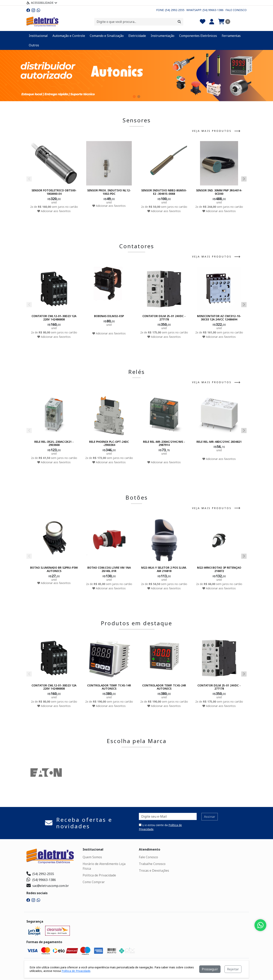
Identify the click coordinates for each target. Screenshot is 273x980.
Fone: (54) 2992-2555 (170, 10)
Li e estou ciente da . (160, 827)
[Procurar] (179, 22)
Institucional (38, 36)
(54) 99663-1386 (41, 880)
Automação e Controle (69, 36)
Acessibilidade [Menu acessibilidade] (42, 3)
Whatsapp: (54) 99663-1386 (205, 10)
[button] (134, 97)
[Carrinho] (224, 22)
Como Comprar (94, 882)
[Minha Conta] (212, 22)
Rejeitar (233, 969)
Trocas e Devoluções (154, 870)
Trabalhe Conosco (152, 864)
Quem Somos (92, 857)
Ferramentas (231, 36)
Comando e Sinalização (107, 36)
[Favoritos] (203, 22)
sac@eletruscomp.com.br (48, 886)
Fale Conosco (236, 10)
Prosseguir (210, 969)
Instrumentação (163, 36)
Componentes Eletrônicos (198, 36)
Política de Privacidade (99, 875)
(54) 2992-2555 (40, 874)
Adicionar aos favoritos (54, 211)
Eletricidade (137, 36)
